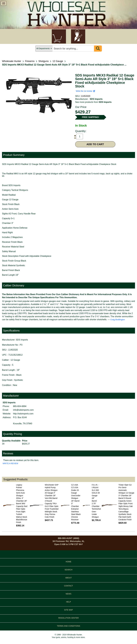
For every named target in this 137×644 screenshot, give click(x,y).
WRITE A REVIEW (10, 463)
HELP (69, 602)
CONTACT (69, 586)
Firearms (30, 61)
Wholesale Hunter (12, 61)
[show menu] (4, 3)
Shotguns (43, 61)
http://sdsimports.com (23, 414)
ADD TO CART (95, 144)
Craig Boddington (118, 320)
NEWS (68, 594)
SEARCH (68, 570)
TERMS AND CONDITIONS (68, 626)
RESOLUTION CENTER (68, 618)
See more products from (93, 102)
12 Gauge (58, 61)
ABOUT (68, 578)
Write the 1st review (85, 91)
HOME (68, 562)
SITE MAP (68, 610)
